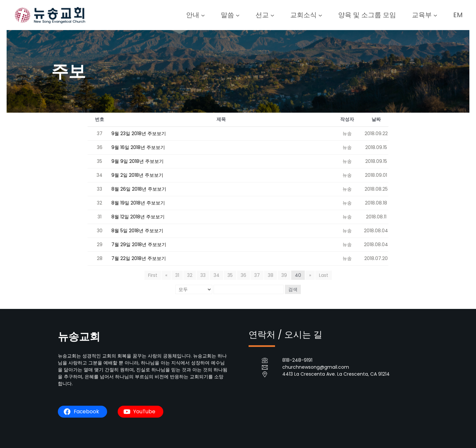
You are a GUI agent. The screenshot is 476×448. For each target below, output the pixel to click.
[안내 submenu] (203, 15)
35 (230, 275)
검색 (293, 289)
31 (177, 275)
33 (203, 275)
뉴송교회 (79, 336)
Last (324, 275)
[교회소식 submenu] (320, 15)
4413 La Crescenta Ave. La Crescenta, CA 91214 (336, 374)
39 (284, 275)
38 (271, 275)
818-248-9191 (297, 360)
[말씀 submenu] (238, 15)
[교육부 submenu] (435, 15)
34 (217, 275)
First (153, 275)
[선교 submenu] (272, 15)
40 (298, 275)
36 (243, 275)
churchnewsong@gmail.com (316, 367)
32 (190, 275)
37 (257, 275)
